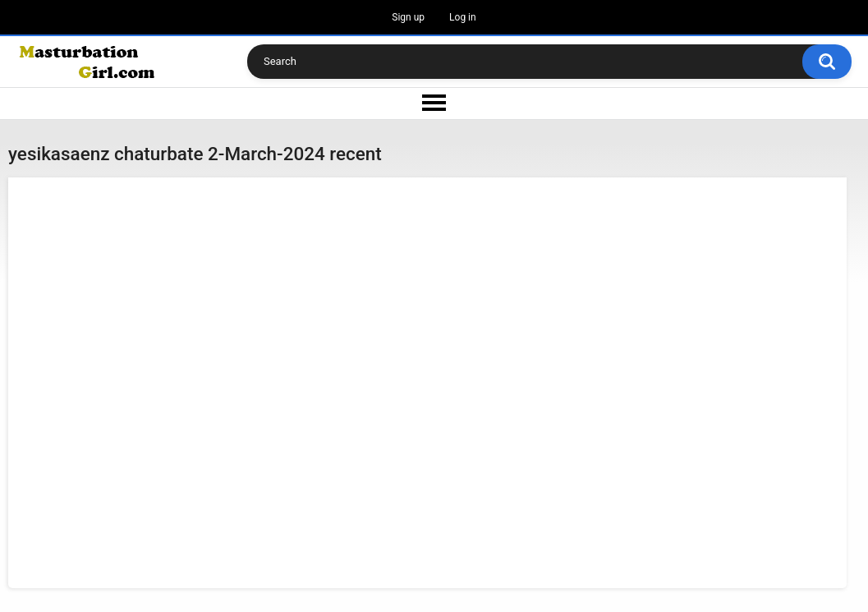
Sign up (408, 17)
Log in (463, 17)
